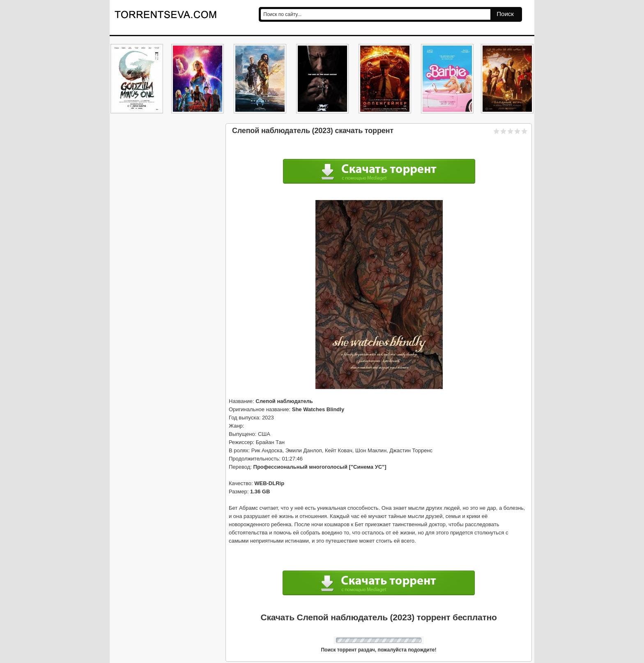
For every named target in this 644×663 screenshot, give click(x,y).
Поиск (505, 14)
